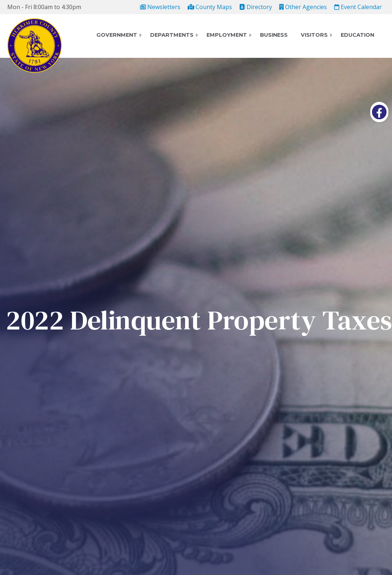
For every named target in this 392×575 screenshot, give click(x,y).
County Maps (210, 7)
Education (357, 35)
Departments (172, 35)
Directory (256, 7)
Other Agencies (303, 7)
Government (117, 35)
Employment (227, 35)
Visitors (314, 35)
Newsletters (160, 7)
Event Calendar (358, 7)
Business (274, 35)
